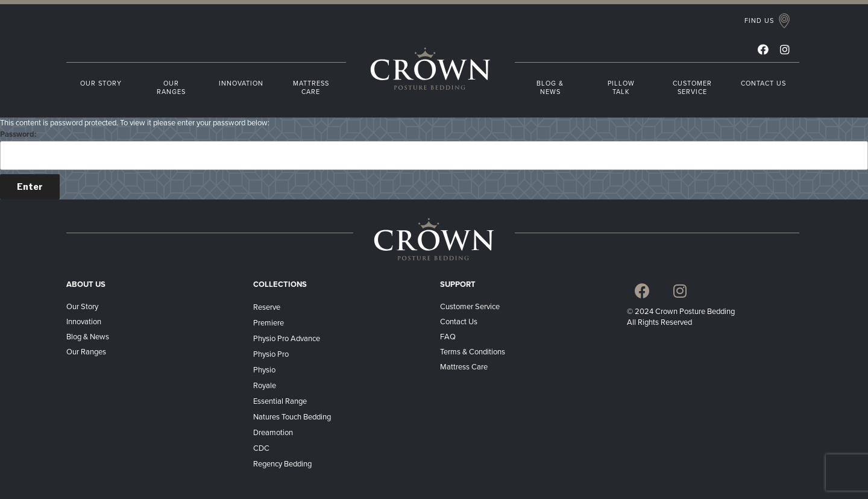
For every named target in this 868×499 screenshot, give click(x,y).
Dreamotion (273, 433)
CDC (261, 448)
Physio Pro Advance (287, 339)
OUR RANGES (171, 88)
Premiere (269, 323)
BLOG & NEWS (550, 88)
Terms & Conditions (473, 352)
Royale (265, 386)
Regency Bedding (282, 464)
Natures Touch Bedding (292, 417)
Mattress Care (465, 367)
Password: (434, 150)
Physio (264, 370)
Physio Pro (271, 354)
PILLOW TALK (621, 88)
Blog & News (88, 337)
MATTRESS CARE (311, 88)
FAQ (448, 337)
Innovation (84, 322)
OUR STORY (101, 83)
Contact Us (459, 322)
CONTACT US (763, 83)
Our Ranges (86, 352)
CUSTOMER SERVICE (692, 88)
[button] (767, 21)
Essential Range (280, 401)
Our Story (82, 307)
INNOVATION (241, 83)
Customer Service (470, 307)
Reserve (267, 307)
